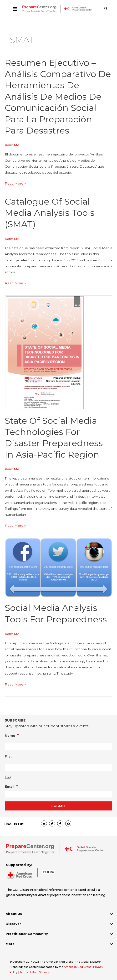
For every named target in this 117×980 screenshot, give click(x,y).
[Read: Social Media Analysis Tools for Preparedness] (58, 567)
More (10, 944)
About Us (14, 914)
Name (12, 735)
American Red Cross (78, 967)
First (8, 756)
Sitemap (45, 972)
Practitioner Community (27, 934)
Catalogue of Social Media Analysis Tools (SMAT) (50, 213)
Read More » (15, 183)
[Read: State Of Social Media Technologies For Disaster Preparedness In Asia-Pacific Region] (45, 353)
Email (11, 787)
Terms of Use (28, 972)
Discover (13, 924)
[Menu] (15, 9)
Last (8, 777)
